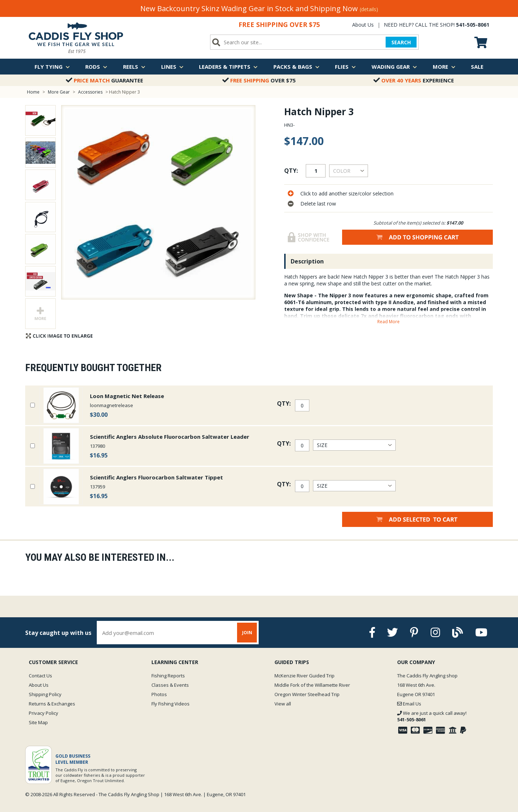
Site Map (38, 722)
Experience (414, 80)
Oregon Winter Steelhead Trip (307, 694)
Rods (96, 67)
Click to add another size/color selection (347, 193)
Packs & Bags (296, 67)
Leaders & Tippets (228, 67)
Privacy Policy (44, 713)
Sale (477, 67)
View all (283, 704)
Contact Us (40, 676)
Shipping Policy (45, 694)
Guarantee (104, 80)
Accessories (91, 92)
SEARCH (401, 42)
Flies (345, 67)
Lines (172, 67)
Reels (134, 67)
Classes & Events (170, 685)
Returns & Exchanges (52, 704)
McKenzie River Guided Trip (305, 676)
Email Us (409, 704)
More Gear (59, 92)
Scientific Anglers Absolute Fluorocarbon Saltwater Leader (170, 437)
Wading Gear (394, 67)
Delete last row (318, 204)
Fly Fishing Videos (171, 704)
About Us (363, 25)
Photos (159, 694)
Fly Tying (52, 67)
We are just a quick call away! (432, 716)
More (444, 67)
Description (307, 261)
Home (33, 92)
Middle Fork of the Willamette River (312, 685)
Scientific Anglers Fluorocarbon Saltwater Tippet (156, 477)
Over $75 (259, 80)
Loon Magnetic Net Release (127, 396)
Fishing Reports (168, 676)
